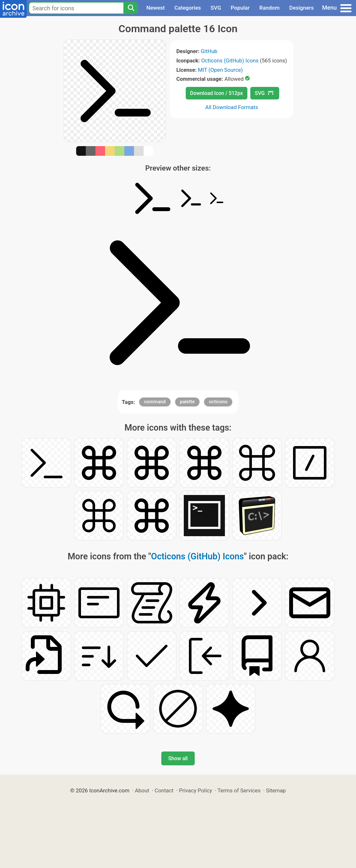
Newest (155, 8)
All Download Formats (232, 107)
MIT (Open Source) (220, 70)
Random (269, 8)
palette (187, 402)
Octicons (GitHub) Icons (230, 61)
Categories (188, 8)
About (142, 790)
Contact (164, 790)
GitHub (209, 51)
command (155, 402)
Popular (240, 8)
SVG (216, 8)
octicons (218, 402)
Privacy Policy (196, 790)
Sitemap (276, 790)
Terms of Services (239, 790)
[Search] (131, 8)
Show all (178, 758)
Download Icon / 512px (217, 93)
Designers (301, 8)
